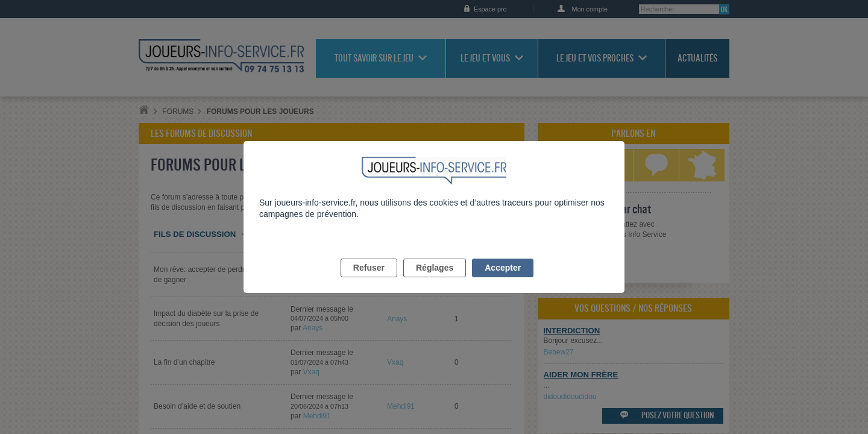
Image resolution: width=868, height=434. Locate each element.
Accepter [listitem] (503, 281)
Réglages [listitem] (435, 281)
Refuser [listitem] (369, 281)
